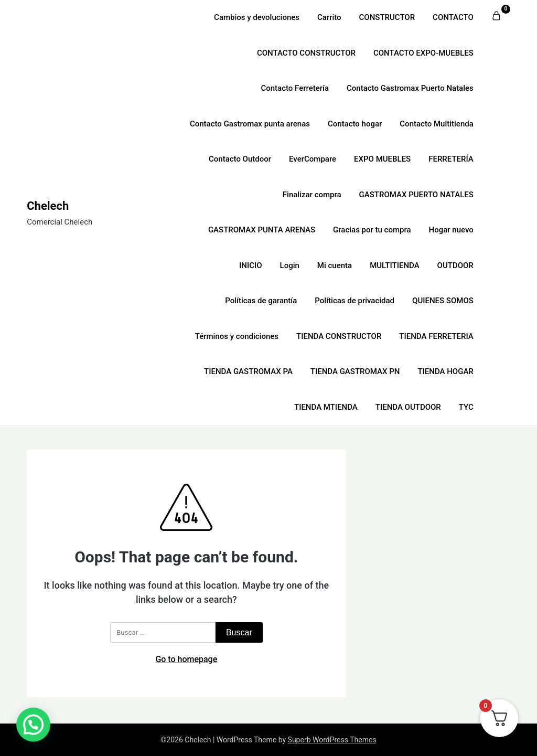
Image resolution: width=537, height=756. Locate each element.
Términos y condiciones (237, 336)
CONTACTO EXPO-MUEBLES (423, 53)
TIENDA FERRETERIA (436, 336)
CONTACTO (453, 17)
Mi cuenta (335, 265)
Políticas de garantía (261, 301)
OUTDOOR (455, 265)
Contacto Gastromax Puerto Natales (410, 88)
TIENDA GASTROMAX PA (248, 371)
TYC (466, 407)
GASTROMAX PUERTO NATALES (416, 195)
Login (290, 265)
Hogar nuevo (451, 230)
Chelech (48, 206)
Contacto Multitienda (436, 124)
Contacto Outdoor (240, 159)
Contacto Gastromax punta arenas (250, 124)
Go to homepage (186, 659)
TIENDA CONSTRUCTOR (339, 336)
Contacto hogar (355, 124)
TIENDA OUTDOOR (408, 407)
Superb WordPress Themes (332, 740)
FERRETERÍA (451, 159)
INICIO (251, 265)
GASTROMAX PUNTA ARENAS (262, 230)
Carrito (329, 17)
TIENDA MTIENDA (326, 407)
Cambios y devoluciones (257, 17)
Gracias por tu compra (372, 230)
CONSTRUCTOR (387, 17)
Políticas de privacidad (355, 301)
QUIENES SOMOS (443, 301)
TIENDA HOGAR (445, 371)
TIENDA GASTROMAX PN (355, 371)
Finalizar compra (312, 195)
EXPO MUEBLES (382, 159)
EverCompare (313, 159)
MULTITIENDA (394, 265)
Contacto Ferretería (295, 88)
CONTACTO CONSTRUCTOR (306, 53)
